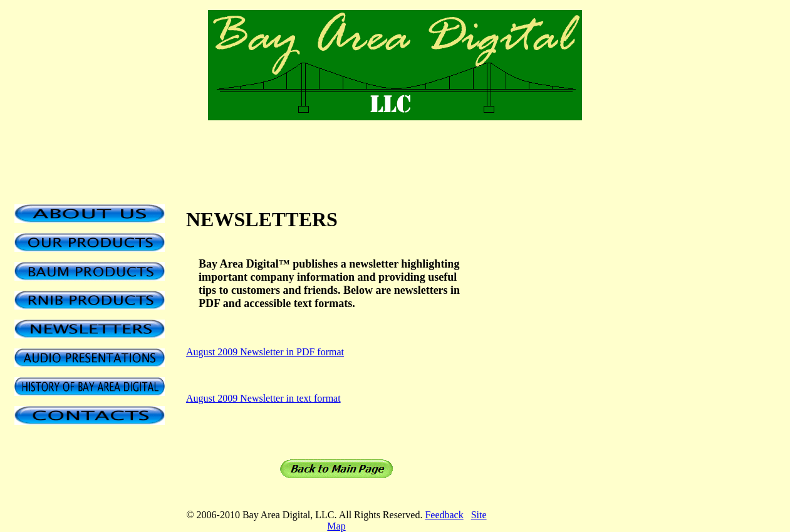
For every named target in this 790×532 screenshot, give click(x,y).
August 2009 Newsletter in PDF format (265, 352)
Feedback (444, 515)
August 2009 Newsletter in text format (263, 398)
